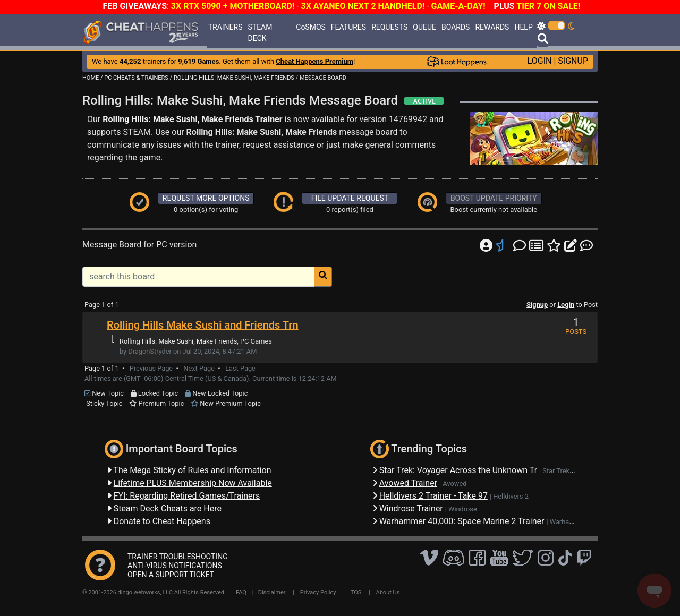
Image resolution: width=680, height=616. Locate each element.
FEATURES (348, 27)
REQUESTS (389, 27)
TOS (356, 592)
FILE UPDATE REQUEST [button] (350, 198)
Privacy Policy (318, 592)
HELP (523, 27)
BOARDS (456, 27)
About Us (388, 592)
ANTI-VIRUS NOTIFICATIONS (175, 566)
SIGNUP (573, 61)
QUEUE (424, 27)
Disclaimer (272, 592)
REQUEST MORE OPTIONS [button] (206, 198)
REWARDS (492, 27)
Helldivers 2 (511, 496)
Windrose (463, 509)
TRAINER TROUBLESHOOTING (178, 557)
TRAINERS (226, 27)
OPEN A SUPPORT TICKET (171, 575)
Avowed (454, 484)
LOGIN (540, 61)
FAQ (241, 592)
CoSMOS (311, 27)
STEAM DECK (260, 33)
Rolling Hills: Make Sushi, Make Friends (178, 341)
